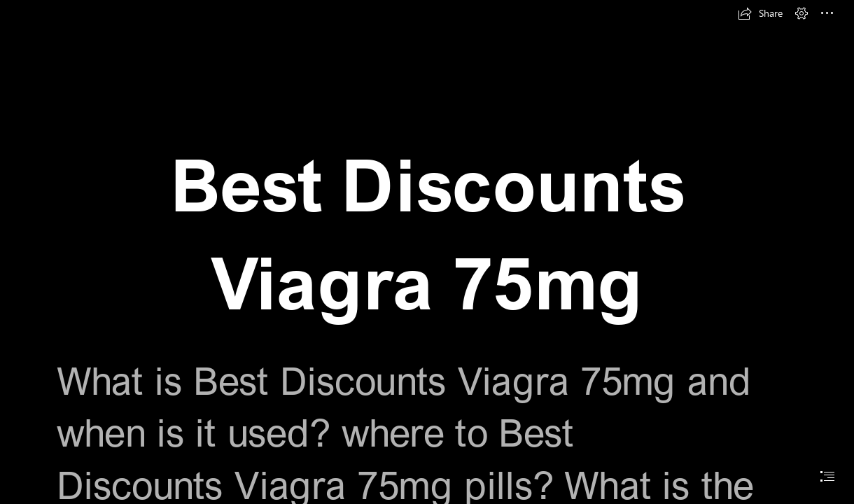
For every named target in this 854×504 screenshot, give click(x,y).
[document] (427, 252)
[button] (760, 13)
